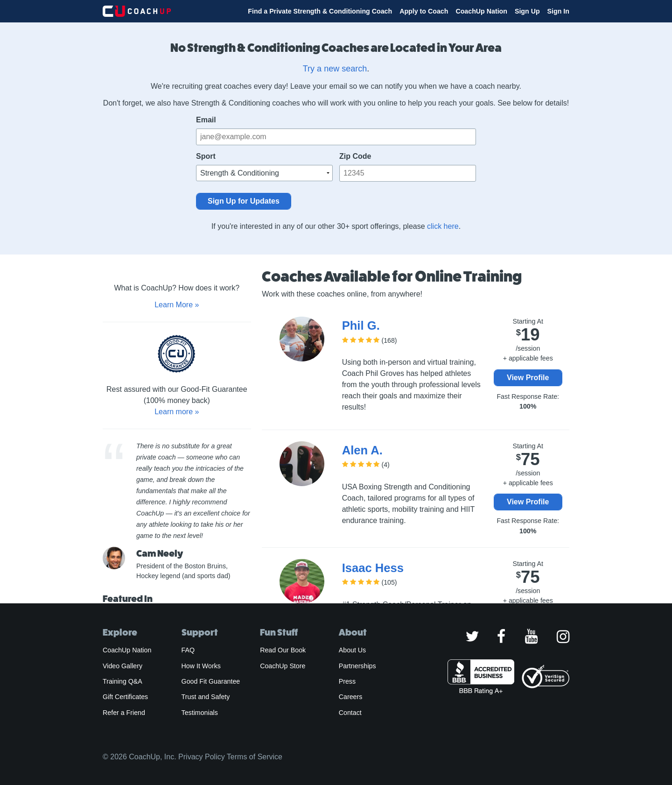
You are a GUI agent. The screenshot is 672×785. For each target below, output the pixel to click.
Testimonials (200, 713)
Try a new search (335, 69)
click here (443, 226)
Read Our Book (283, 650)
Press (347, 681)
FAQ (188, 650)
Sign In (558, 11)
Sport (206, 156)
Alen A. (362, 450)
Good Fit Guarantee (211, 681)
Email (206, 120)
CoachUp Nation (481, 11)
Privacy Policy (202, 757)
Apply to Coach (424, 11)
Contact (350, 713)
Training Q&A (122, 681)
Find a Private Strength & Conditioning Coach (320, 11)
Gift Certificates (125, 697)
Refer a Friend (124, 713)
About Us (353, 650)
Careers (351, 697)
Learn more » (177, 412)
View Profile (528, 378)
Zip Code (355, 156)
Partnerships (357, 666)
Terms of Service (255, 757)
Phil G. (361, 325)
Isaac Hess (373, 568)
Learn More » (177, 305)
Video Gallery (122, 666)
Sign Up (527, 11)
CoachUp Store (283, 666)
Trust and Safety (206, 697)
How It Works (201, 666)
